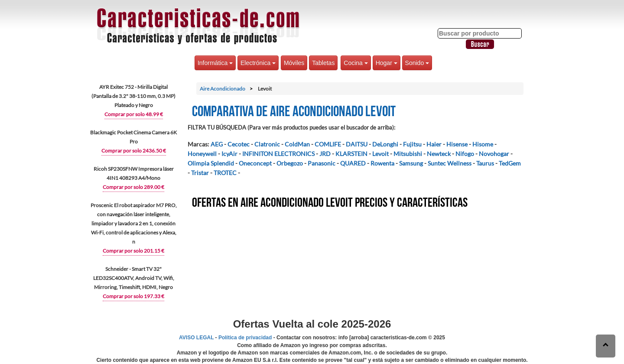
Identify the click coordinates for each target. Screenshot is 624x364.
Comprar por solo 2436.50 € (134, 151)
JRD (325, 154)
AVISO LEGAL (196, 338)
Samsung (411, 163)
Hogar (387, 63)
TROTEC (225, 173)
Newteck (439, 154)
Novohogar (494, 154)
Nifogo (465, 154)
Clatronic (267, 144)
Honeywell (202, 154)
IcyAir (229, 154)
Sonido (417, 63)
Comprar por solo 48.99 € (134, 114)
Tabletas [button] (323, 63)
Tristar (200, 173)
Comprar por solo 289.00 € (133, 187)
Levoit (380, 154)
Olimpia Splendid (211, 163)
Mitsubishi (408, 154)
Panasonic (322, 163)
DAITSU (357, 144)
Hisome (483, 144)
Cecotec (239, 144)
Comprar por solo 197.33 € (133, 296)
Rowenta (382, 163)
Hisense (457, 144)
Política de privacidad (245, 338)
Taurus (485, 163)
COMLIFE (328, 144)
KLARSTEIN (351, 154)
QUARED (353, 163)
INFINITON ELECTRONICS (278, 154)
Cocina (356, 63)
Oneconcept (255, 163)
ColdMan (297, 144)
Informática (215, 63)
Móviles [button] (294, 63)
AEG (217, 144)
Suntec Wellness (450, 163)
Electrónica (258, 63)
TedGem (510, 163)
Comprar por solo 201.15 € (133, 251)
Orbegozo (290, 163)
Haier (434, 144)
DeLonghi (385, 144)
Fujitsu (412, 144)
